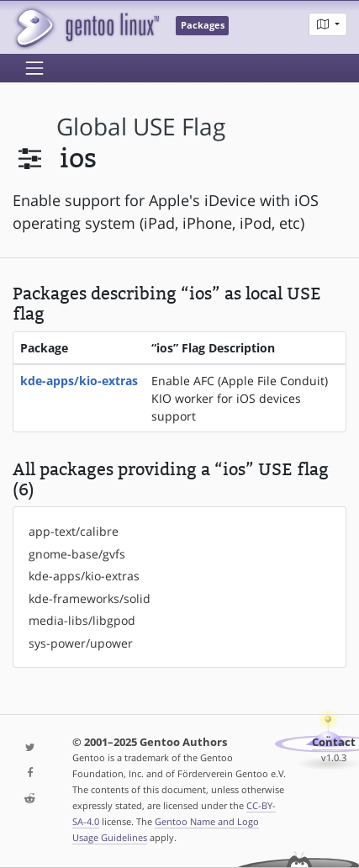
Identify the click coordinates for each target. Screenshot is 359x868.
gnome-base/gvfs (77, 554)
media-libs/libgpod (82, 620)
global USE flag (141, 127)
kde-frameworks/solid (90, 598)
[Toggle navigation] (34, 68)
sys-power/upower (81, 643)
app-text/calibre (74, 531)
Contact (334, 742)
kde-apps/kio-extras (79, 381)
